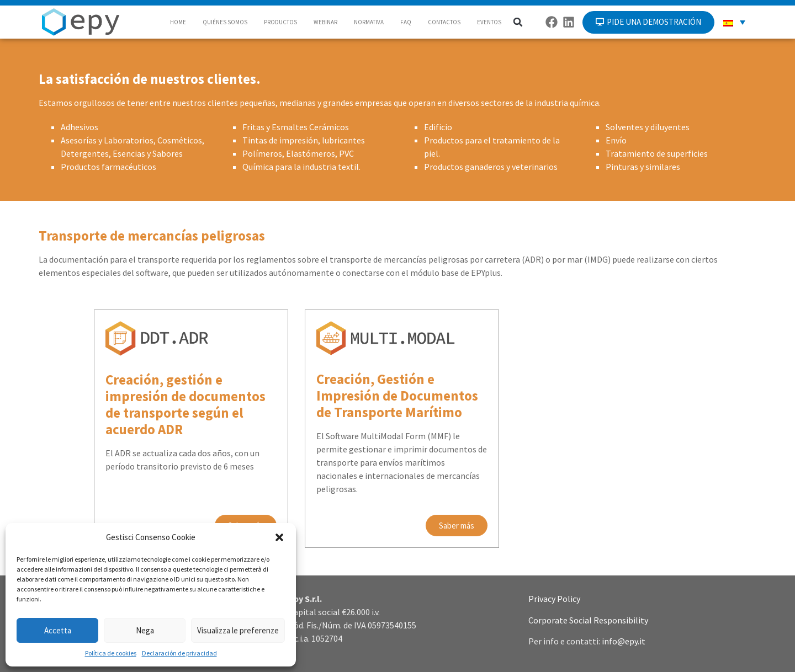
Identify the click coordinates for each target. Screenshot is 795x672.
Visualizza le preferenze (238, 630)
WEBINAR (325, 22)
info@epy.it (624, 641)
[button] (279, 537)
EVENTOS (489, 22)
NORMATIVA (369, 22)
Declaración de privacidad (179, 653)
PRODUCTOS (280, 22)
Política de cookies (111, 653)
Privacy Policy (554, 599)
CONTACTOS (444, 22)
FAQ (406, 22)
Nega (145, 630)
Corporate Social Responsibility (588, 620)
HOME (178, 22)
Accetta (58, 630)
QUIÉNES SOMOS (225, 22)
